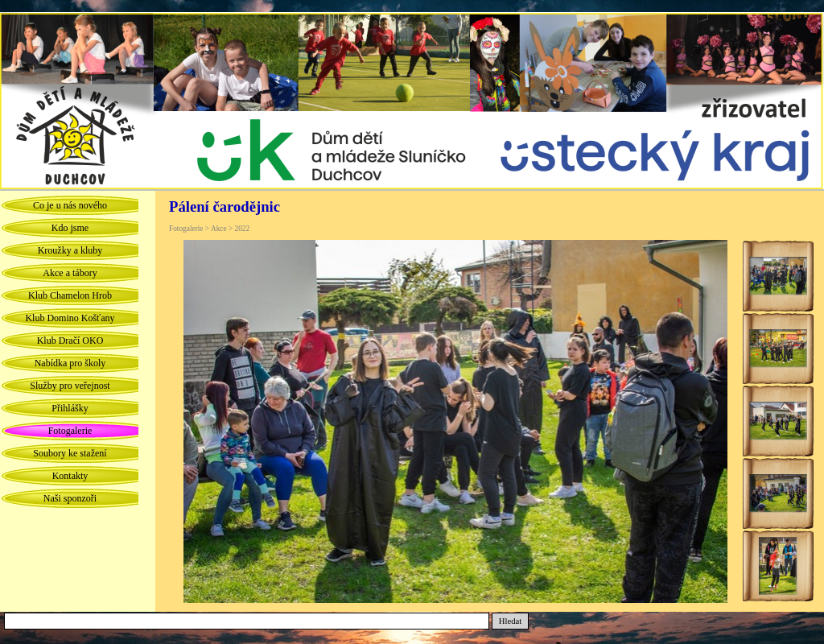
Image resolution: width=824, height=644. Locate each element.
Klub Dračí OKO (70, 341)
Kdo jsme (70, 228)
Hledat (510, 621)
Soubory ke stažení (70, 453)
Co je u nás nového (70, 205)
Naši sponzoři (70, 498)
